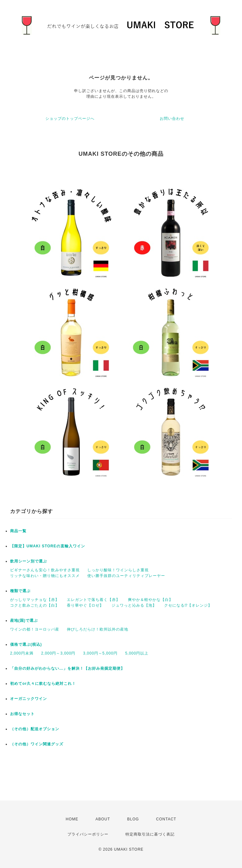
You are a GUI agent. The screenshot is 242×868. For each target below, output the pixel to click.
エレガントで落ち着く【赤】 (93, 600)
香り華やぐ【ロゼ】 (85, 605)
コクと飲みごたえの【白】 (35, 605)
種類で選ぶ (20, 591)
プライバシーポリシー (88, 834)
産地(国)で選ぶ (24, 620)
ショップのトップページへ (70, 119)
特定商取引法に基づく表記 (150, 834)
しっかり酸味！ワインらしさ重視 (118, 570)
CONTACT (166, 819)
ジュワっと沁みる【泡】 (134, 605)
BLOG (133, 819)
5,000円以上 (137, 653)
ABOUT (103, 819)
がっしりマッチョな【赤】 (35, 600)
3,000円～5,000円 (100, 653)
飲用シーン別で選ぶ (29, 561)
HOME (72, 819)
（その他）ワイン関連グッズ (37, 744)
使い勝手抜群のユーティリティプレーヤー (126, 576)
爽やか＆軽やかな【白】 (150, 600)
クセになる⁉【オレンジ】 (188, 605)
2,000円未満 (22, 653)
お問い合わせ (172, 119)
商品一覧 (18, 531)
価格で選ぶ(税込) (26, 644)
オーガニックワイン (29, 699)
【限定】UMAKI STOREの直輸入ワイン (48, 546)
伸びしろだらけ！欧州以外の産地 (98, 629)
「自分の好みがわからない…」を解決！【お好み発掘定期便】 (67, 668)
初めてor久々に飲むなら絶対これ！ (43, 684)
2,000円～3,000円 (58, 653)
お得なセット (22, 714)
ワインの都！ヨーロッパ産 (35, 629)
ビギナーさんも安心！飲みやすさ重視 (45, 570)
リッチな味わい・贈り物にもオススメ (45, 576)
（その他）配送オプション (35, 729)
